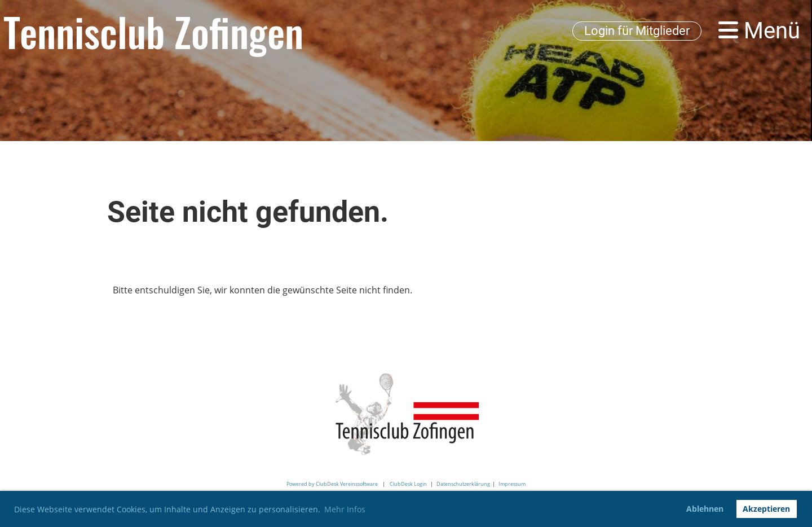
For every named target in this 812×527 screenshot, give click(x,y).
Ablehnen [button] (705, 509)
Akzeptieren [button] (766, 509)
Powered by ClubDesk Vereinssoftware (332, 484)
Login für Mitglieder (637, 31)
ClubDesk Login (408, 484)
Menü (759, 31)
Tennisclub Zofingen (153, 31)
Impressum (512, 484)
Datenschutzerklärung (463, 484)
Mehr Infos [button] (345, 509)
